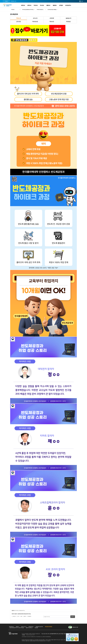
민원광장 (36, 628)
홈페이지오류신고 (29, 628)
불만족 (25, 616)
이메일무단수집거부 (39, 627)
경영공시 (17, 627)
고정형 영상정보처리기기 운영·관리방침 (17, 628)
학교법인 (6, 1)
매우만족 (14, 616)
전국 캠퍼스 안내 (13, 1)
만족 (18, 616)
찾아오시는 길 (24, 627)
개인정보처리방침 (49, 627)
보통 (21, 616)
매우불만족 (29, 616)
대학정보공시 (11, 627)
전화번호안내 (31, 627)
